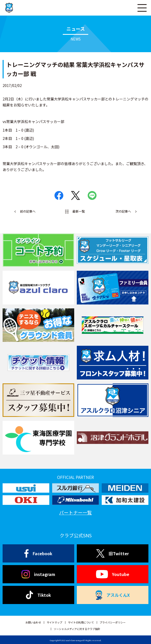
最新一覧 (79, 211)
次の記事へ (123, 211)
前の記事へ (28, 211)
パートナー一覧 (75, 512)
